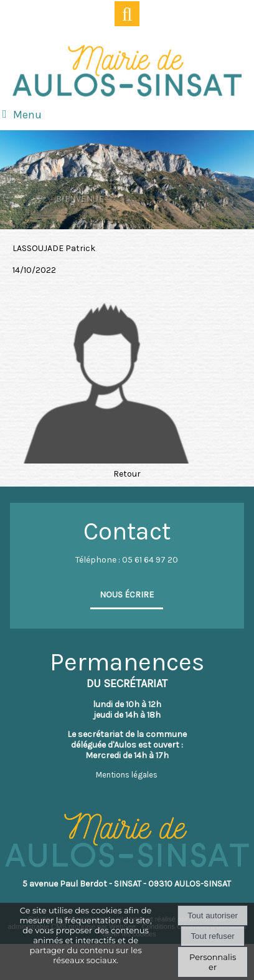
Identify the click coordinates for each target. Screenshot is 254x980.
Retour (127, 474)
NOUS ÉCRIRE (127, 595)
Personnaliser (213, 962)
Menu (27, 115)
